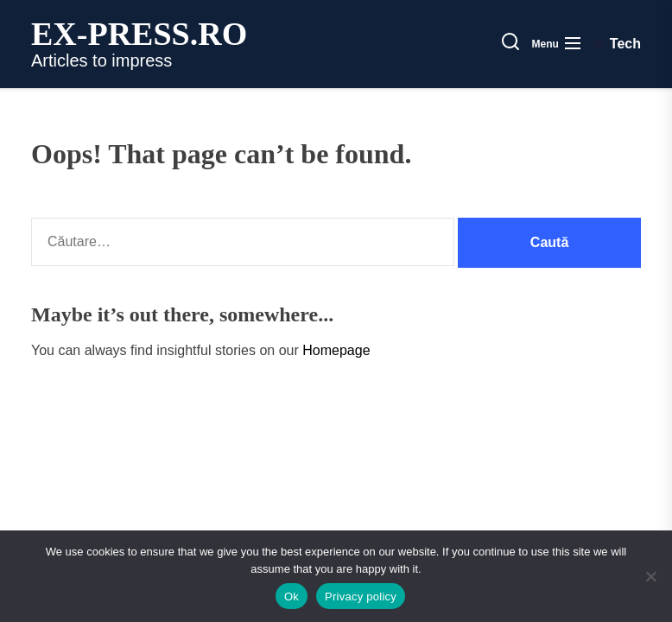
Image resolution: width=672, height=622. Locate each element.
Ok (292, 597)
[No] (650, 576)
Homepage (336, 350)
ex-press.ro (139, 34)
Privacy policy (361, 597)
